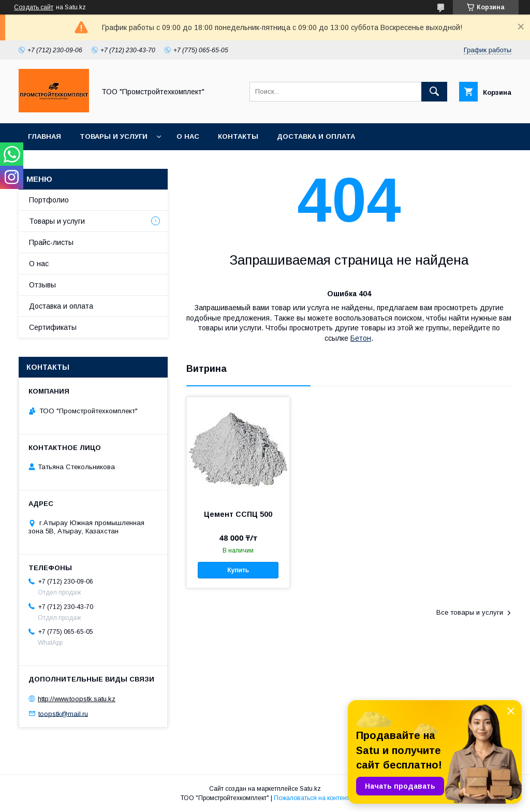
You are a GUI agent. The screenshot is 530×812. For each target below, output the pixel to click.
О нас (188, 136)
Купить (238, 570)
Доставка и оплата (316, 136)
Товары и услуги (114, 136)
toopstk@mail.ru (63, 713)
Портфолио (49, 200)
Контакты (238, 136)
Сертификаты (53, 327)
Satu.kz (310, 789)
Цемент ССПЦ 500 (238, 514)
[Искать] (434, 92)
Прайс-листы (51, 242)
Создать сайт (34, 7)
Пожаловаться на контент (312, 798)
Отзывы (42, 285)
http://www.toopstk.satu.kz (77, 699)
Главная (45, 136)
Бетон (361, 338)
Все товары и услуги (470, 612)
